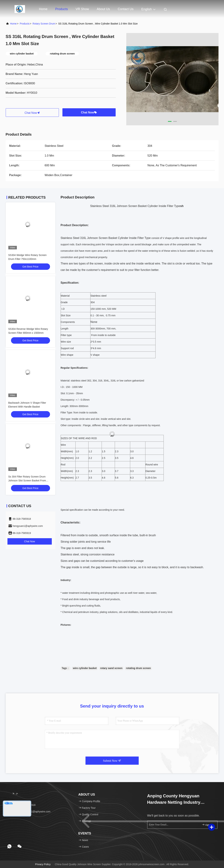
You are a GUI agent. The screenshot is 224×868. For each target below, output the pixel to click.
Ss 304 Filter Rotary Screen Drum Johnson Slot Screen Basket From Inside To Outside (27, 481)
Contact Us (126, 9)
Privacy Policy (43, 864)
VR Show (82, 9)
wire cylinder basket (85, 668)
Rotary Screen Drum (44, 24)
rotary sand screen (111, 668)
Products (62, 9)
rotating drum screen (138, 668)
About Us (103, 9)
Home (43, 9)
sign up (207, 825)
